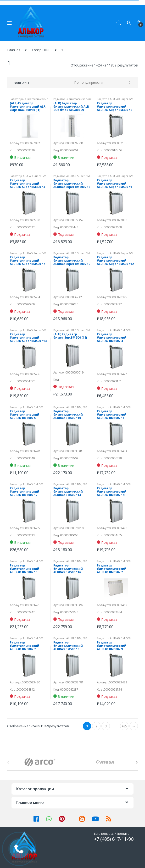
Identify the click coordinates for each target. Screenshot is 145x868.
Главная (14, 50)
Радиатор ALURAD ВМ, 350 (114, 561)
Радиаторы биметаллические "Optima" (29, 100)
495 (124, 726)
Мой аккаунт (129, 23)
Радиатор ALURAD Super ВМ (115, 99)
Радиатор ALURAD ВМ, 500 (114, 330)
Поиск (119, 23)
